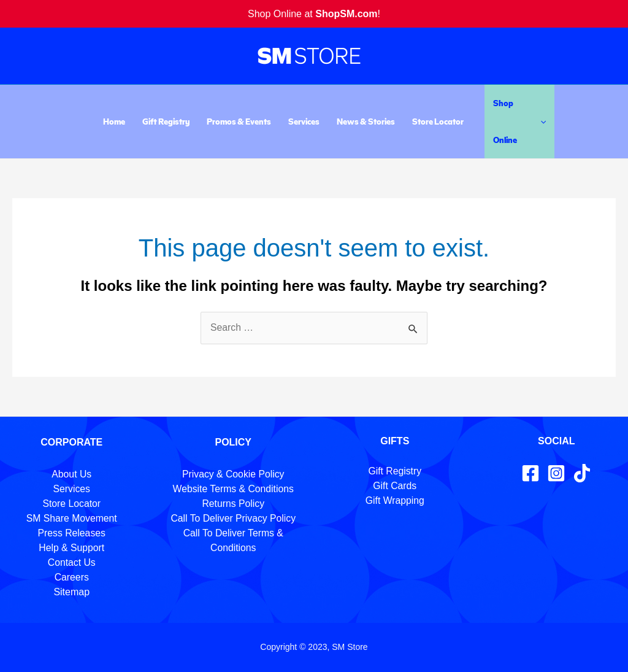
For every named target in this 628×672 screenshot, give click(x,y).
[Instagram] (556, 473)
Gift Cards (395, 486)
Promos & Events (239, 121)
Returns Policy (233, 504)
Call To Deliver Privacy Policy (233, 518)
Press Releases (72, 533)
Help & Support (71, 548)
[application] (540, 122)
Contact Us (71, 562)
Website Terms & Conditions (233, 489)
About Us (72, 474)
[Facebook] (530, 473)
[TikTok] (582, 473)
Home (114, 121)
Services (304, 121)
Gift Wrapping (395, 500)
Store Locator (438, 121)
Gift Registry (166, 121)
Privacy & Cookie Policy (233, 474)
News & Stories (366, 121)
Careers (71, 577)
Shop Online (519, 121)
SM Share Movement (72, 518)
